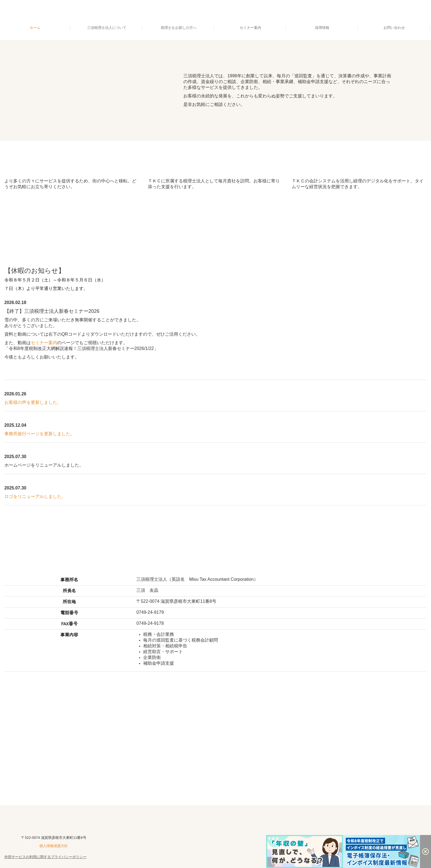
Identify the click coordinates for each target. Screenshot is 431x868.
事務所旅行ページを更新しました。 (40, 434)
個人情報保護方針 (54, 846)
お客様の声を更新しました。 (33, 402)
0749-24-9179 (150, 612)
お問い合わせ (394, 28)
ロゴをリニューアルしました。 (35, 496)
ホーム (35, 28)
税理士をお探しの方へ (179, 28)
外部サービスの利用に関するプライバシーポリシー (45, 857)
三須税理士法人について (107, 28)
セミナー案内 (250, 28)
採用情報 (322, 28)
